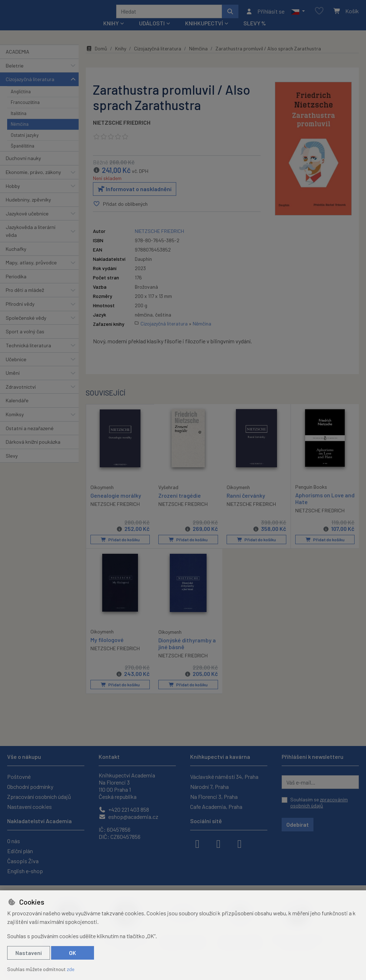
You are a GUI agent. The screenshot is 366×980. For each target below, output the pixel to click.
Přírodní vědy (20, 314)
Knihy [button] (111, 33)
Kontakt (109, 757)
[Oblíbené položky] (319, 16)
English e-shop (25, 871)
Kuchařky (16, 258)
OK (73, 953)
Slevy (12, 465)
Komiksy (15, 424)
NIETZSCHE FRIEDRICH (122, 132)
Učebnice (16, 369)
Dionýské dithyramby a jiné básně (187, 653)
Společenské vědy (26, 327)
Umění (13, 382)
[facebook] (197, 843)
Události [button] (152, 33)
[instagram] (218, 843)
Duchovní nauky (23, 168)
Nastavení (29, 953)
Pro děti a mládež (25, 300)
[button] (298, 16)
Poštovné (19, 777)
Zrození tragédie (180, 505)
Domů (97, 58)
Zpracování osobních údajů (39, 797)
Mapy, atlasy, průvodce (31, 272)
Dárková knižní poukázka (33, 451)
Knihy (121, 58)
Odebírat (298, 824)
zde (71, 969)
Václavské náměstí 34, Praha (224, 777)
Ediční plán (20, 851)
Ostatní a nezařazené (30, 437)
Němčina (20, 134)
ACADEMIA (18, 61)
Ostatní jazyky (25, 144)
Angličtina (21, 101)
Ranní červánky (246, 505)
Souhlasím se (319, 803)
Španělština (23, 155)
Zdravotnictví (21, 396)
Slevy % (255, 33)
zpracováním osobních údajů (319, 803)
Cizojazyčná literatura (30, 89)
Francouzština (25, 112)
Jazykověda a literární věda (31, 241)
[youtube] (239, 843)
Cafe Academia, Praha (216, 807)
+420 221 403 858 (124, 809)
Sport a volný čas (25, 341)
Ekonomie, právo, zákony (33, 182)
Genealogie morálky (116, 505)
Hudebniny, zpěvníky (28, 209)
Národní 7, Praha (209, 787)
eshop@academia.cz (128, 817)
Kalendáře (17, 410)
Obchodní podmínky (30, 787)
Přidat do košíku (120, 549)
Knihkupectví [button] (204, 33)
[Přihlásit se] (265, 16)
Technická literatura (28, 355)
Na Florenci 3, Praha (214, 797)
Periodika (16, 286)
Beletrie (15, 75)
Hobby (13, 195)
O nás (14, 841)
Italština (19, 123)
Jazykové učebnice (27, 223)
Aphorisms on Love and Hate (320, 508)
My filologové (107, 649)
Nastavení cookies (29, 807)
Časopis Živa (23, 861)
